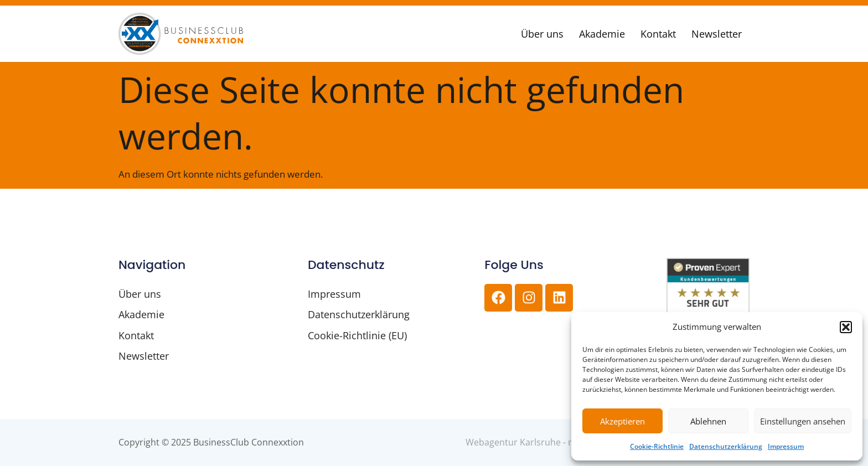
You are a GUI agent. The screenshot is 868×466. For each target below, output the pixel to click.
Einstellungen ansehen (803, 421)
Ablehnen (708, 421)
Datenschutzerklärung (726, 446)
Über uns (542, 34)
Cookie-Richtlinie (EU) (357, 335)
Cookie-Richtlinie (657, 446)
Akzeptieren (622, 421)
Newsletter (717, 34)
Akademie (602, 34)
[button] (846, 327)
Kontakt (658, 34)
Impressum (786, 446)
